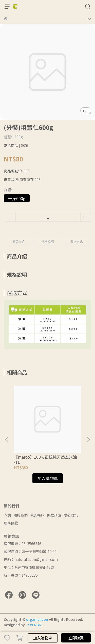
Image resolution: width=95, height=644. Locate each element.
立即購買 (76, 638)
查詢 (7, 515)
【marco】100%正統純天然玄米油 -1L (45, 459)
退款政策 (54, 515)
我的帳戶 (37, 515)
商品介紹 (18, 241)
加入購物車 (43, 638)
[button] (88, 440)
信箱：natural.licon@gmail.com (31, 559)
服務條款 (11, 523)
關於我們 (21, 515)
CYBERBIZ (34, 625)
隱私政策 (71, 515)
